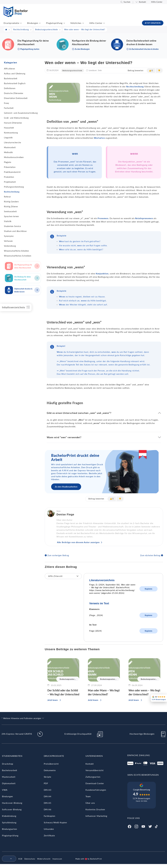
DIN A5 (48, 803)
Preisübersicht (51, 764)
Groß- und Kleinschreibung (16, 118)
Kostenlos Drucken (95, 809)
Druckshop (8, 764)
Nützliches (76, 23)
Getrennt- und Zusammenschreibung (21, 113)
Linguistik (8, 138)
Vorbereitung (10, 246)
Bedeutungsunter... (68, 679)
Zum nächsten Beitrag (150, 555)
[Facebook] (129, 826)
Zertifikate (49, 835)
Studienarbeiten (12, 756)
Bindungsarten (9, 829)
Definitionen (10, 88)
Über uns (90, 803)
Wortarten (99, 138)
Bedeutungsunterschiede (72, 70)
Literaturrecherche (12, 142)
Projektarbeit (10, 182)
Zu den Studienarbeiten (66, 487)
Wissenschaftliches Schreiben (18, 256)
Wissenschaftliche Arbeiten (17, 251)
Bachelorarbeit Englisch (15, 83)
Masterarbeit (10, 147)
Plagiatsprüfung (54, 23)
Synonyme (9, 236)
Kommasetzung (11, 133)
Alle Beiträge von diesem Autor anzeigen (78, 542)
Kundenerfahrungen (96, 790)
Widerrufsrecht (44, 859)
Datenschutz (30, 859)
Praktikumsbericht (12, 172)
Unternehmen (94, 756)
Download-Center (95, 783)
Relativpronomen (144, 218)
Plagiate (8, 162)
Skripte (48, 777)
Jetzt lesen (53, 700)
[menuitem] (8, 859)
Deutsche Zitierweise (14, 93)
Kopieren (148, 589)
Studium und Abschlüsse (15, 231)
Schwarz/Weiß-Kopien (55, 822)
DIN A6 (48, 809)
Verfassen (8, 241)
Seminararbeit (10, 211)
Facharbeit (9, 108)
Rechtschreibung (12, 192)
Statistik (8, 221)
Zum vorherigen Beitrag (58, 555)
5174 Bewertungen (141, 798)
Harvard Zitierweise (13, 123)
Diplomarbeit (9, 783)
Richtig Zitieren (11, 207)
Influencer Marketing (96, 816)
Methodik (8, 152)
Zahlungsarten (93, 777)
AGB (20, 859)
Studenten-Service (12, 226)
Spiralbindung (9, 822)
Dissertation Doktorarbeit (16, 98)
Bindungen (33, 23)
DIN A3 (48, 790)
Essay (7, 103)
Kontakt (142, 2)
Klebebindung (9, 816)
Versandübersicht (95, 770)
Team (88, 796)
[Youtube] (143, 826)
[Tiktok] (156, 826)
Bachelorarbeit (11, 78)
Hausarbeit (9, 128)
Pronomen (103, 218)
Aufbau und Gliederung (15, 74)
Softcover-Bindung (12, 809)
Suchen (127, 2)
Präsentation (10, 167)
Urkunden (49, 829)
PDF (46, 783)
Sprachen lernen (11, 216)
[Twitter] (150, 826)
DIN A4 (48, 796)
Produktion (9, 177)
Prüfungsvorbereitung (14, 187)
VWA (5, 790)
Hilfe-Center (157, 2)
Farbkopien (50, 816)
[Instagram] (136, 826)
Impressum (57, 859)
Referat (7, 197)
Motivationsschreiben (14, 157)
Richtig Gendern (11, 202)
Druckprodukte (11, 23)
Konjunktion (102, 273)
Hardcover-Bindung (12, 803)
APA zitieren (10, 69)
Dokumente (50, 770)
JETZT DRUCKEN (153, 23)
